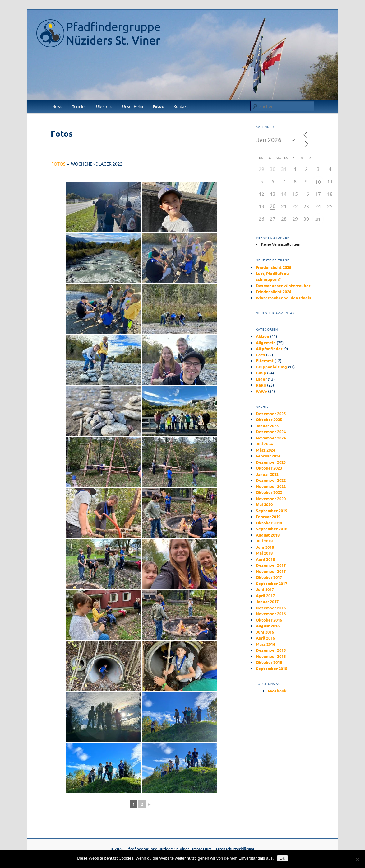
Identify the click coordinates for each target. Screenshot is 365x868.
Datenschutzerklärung (234, 849)
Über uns (104, 106)
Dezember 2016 (271, 608)
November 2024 (271, 438)
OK (282, 858)
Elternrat (265, 361)
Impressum (202, 849)
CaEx (261, 355)
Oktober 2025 (269, 419)
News (57, 106)
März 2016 (266, 644)
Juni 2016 (265, 632)
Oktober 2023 (269, 468)
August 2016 (268, 626)
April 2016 (265, 638)
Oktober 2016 (269, 620)
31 (318, 219)
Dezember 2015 (271, 650)
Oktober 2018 (269, 523)
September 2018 (272, 529)
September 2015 (272, 668)
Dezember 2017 (271, 565)
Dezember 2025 (271, 413)
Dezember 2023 (271, 462)
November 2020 (271, 498)
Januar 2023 (267, 474)
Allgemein (266, 343)
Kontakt (181, 106)
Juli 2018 (264, 541)
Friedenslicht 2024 (274, 291)
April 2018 (265, 559)
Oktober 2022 (269, 492)
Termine (79, 106)
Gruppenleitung (271, 367)
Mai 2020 (264, 504)
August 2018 (268, 535)
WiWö (261, 391)
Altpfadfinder (269, 348)
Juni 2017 (265, 589)
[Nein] (357, 859)
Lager (261, 379)
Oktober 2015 (269, 662)
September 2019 (272, 511)
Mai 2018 (264, 553)
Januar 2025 (267, 426)
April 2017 (265, 596)
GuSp (261, 373)
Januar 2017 (267, 601)
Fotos (158, 106)
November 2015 (271, 656)
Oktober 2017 (269, 577)
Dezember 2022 (271, 480)
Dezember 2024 (271, 432)
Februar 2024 (268, 456)
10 (318, 182)
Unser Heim (133, 106)
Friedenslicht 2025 (274, 267)
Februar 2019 (268, 516)
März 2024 (266, 450)
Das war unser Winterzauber (283, 286)
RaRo (261, 385)
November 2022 (271, 486)
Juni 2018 (265, 547)
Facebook (277, 691)
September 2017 (272, 583)
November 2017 (271, 571)
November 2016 (271, 614)
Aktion (263, 336)
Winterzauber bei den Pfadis (283, 298)
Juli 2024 (264, 444)
